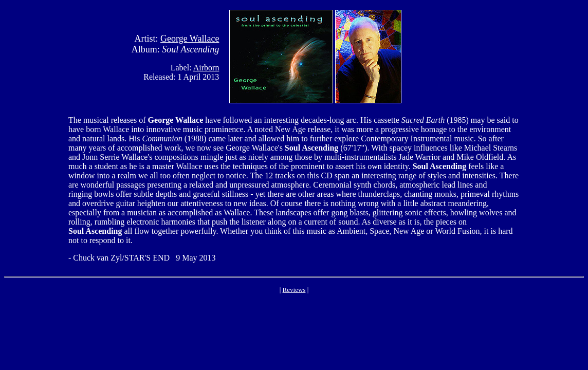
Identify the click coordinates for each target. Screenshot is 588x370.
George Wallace (190, 39)
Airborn (206, 68)
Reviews (294, 290)
